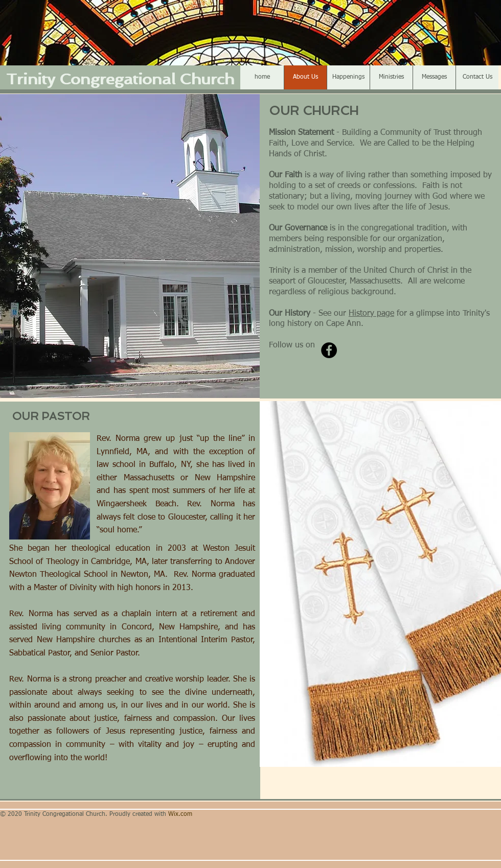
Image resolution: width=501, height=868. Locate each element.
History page (371, 314)
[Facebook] (329, 350)
